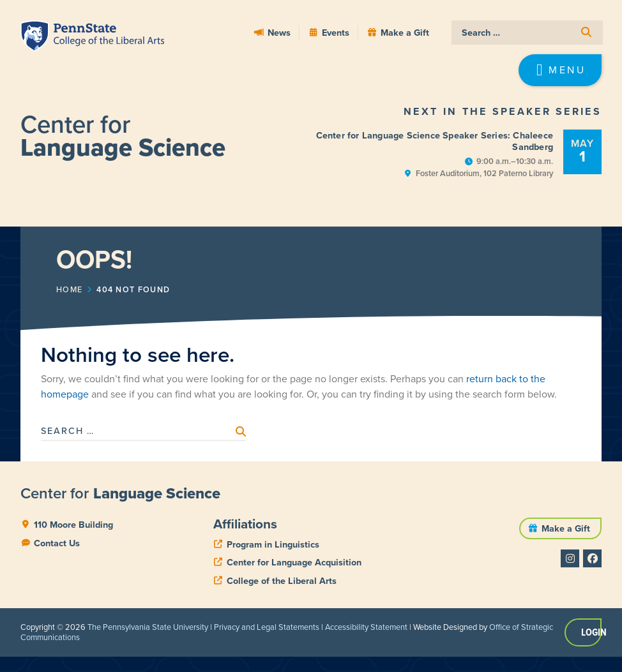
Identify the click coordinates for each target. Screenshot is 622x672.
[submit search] (586, 32)
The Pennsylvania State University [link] (148, 627)
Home (69, 290)
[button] (560, 70)
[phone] (266, 544)
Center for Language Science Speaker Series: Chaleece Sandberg (435, 141)
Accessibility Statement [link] (366, 627)
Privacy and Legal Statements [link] (267, 627)
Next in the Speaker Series (503, 111)
